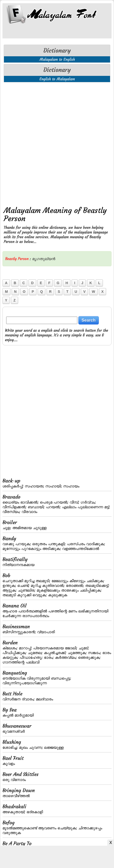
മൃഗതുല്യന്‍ (44, 259)
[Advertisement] (57, 143)
